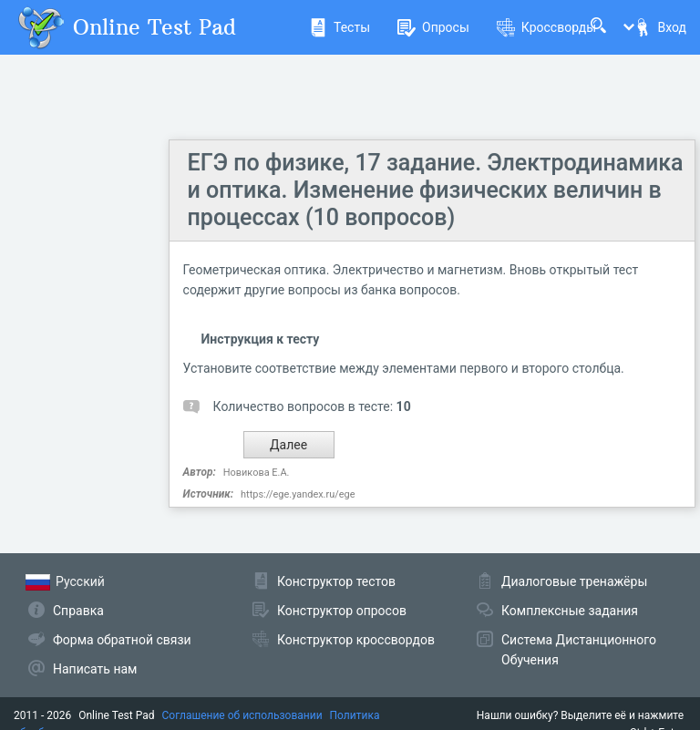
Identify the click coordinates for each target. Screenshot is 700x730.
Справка (78, 611)
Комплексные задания (570, 611)
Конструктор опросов (342, 611)
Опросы (433, 27)
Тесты (340, 27)
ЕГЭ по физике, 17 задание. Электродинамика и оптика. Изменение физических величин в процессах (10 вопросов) (436, 190)
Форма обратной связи (122, 640)
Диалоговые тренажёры (574, 581)
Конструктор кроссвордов (356, 640)
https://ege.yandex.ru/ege (298, 494)
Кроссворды (546, 27)
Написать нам (95, 669)
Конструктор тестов (336, 581)
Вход (660, 27)
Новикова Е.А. (257, 473)
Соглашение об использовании (242, 715)
